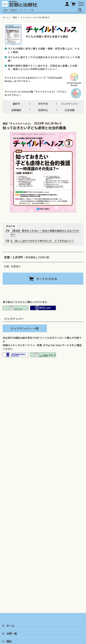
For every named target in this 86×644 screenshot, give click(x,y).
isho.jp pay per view (43, 360)
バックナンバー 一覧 (25, 332)
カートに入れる (47, 279)
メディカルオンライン (15, 360)
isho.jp (15, 310)
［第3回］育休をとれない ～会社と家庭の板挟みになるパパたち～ (45, 233)
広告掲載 (70, 110)
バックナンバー (70, 104)
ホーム (6, 17)
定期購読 (16, 110)
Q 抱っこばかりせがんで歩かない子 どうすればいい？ (42, 241)
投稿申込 (43, 110)
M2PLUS (43, 310)
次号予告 (43, 104)
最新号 (16, 104)
